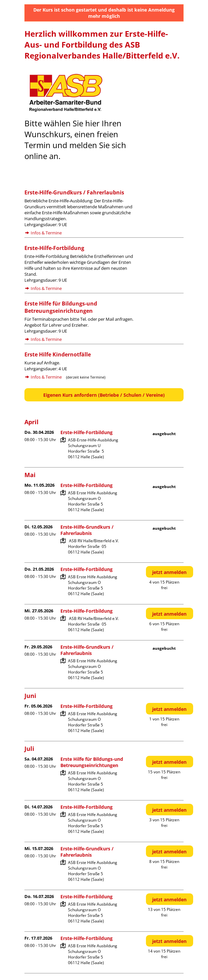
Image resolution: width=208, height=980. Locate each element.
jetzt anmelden (169, 572)
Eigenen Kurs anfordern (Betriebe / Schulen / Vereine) (104, 395)
